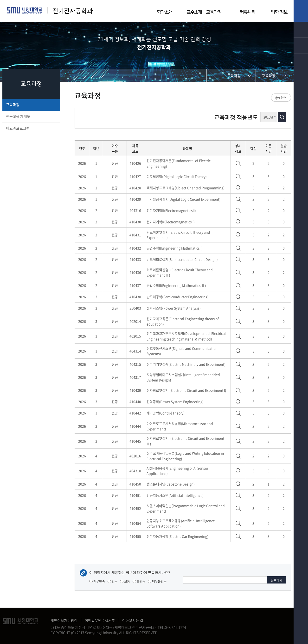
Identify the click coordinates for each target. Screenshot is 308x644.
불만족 (139, 581)
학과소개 (165, 12)
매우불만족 (157, 581)
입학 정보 (279, 12)
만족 (112, 581)
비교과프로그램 (31, 128)
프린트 (281, 98)
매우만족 (97, 581)
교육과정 (214, 12)
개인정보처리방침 (64, 620)
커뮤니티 (248, 12)
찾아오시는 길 (133, 620)
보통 (125, 581)
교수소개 (194, 12)
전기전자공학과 (73, 11)
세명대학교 (25, 10)
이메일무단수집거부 (100, 620)
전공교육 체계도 (31, 116)
